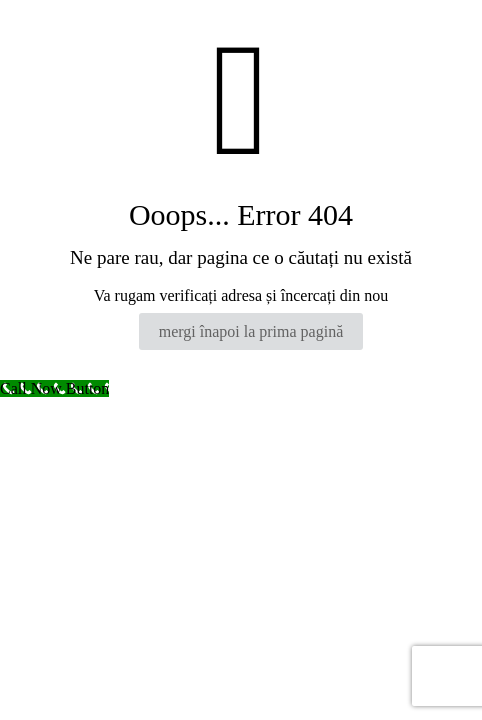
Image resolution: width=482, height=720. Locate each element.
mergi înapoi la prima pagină (251, 331)
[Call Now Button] (54, 388)
